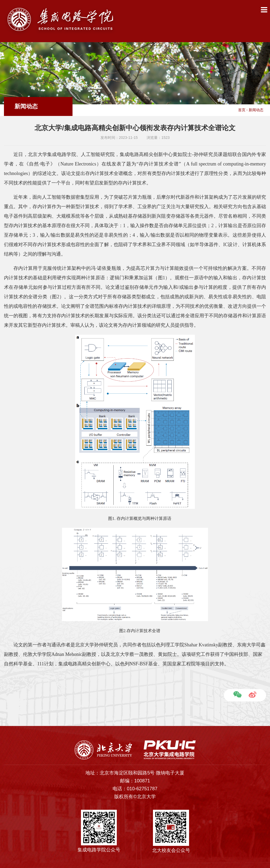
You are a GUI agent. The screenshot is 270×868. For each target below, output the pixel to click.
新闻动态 (256, 110)
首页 (242, 110)
